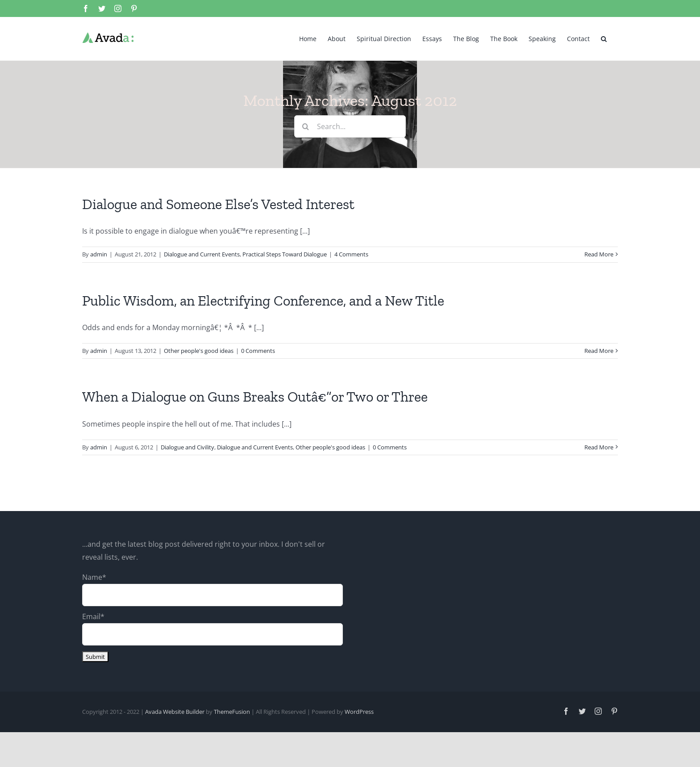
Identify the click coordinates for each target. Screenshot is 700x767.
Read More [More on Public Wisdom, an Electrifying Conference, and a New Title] (599, 351)
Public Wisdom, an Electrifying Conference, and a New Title (263, 301)
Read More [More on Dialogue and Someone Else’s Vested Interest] (599, 254)
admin (99, 254)
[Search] (305, 126)
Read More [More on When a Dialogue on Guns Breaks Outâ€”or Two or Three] (599, 447)
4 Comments (351, 254)
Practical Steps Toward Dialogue (285, 254)
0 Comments (258, 351)
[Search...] (350, 126)
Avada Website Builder (175, 712)
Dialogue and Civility (187, 447)
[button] (604, 38)
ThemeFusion (232, 712)
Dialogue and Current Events (202, 254)
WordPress (359, 712)
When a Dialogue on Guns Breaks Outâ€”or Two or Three (255, 397)
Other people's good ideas (199, 351)
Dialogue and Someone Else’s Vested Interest (218, 204)
